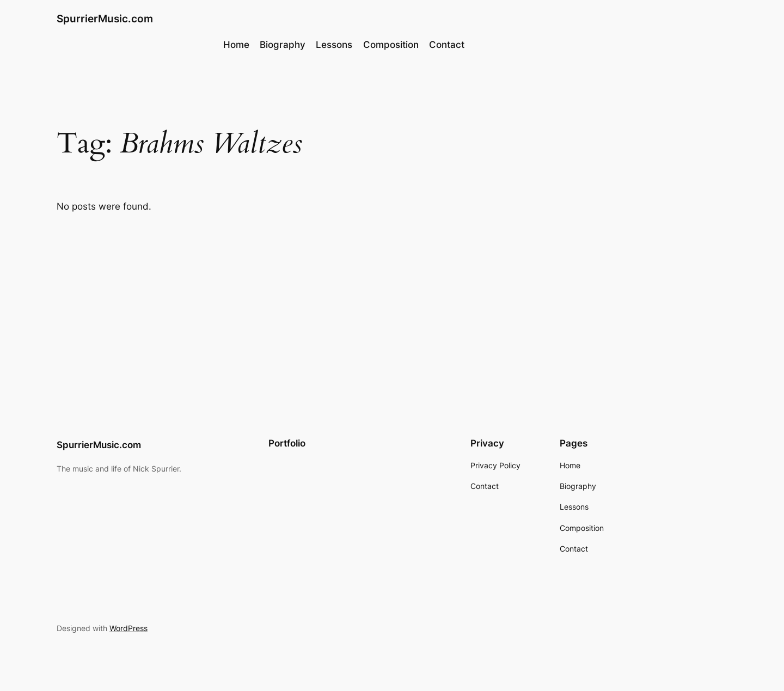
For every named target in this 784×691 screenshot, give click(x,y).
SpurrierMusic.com (105, 19)
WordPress (128, 628)
